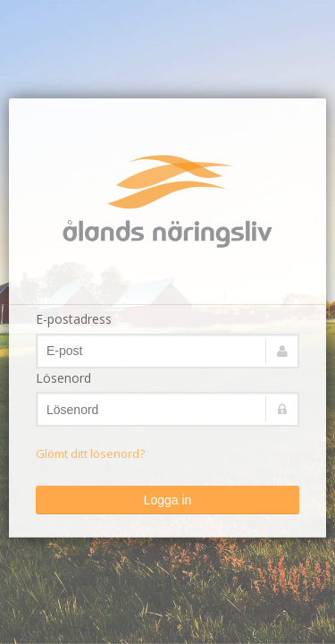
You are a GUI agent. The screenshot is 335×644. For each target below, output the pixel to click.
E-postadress (74, 319)
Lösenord (63, 378)
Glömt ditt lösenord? (90, 453)
